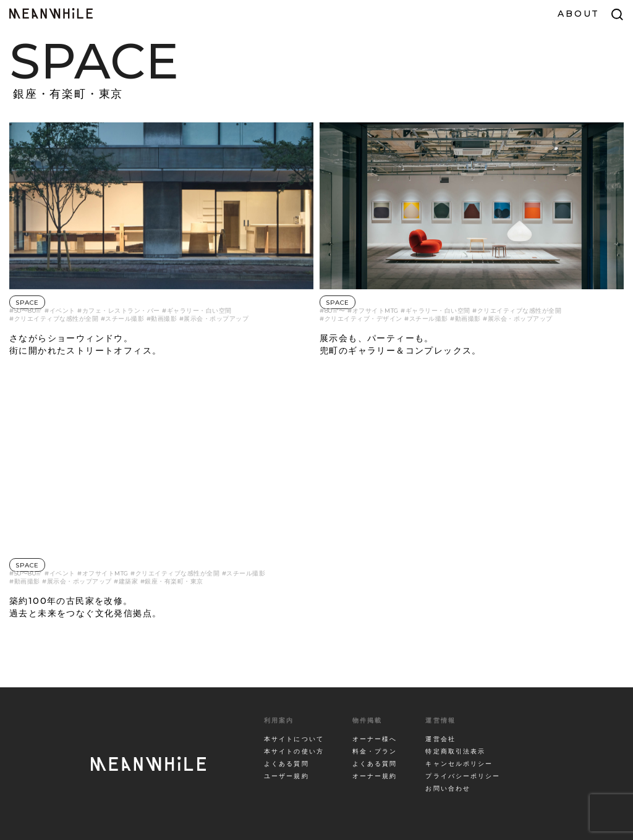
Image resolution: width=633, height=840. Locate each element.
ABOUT (579, 14)
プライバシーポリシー (463, 776)
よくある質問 (287, 764)
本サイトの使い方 (294, 751)
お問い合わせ (448, 788)
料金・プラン (375, 751)
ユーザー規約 (287, 776)
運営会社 (440, 739)
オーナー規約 (375, 776)
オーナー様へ (375, 739)
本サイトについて (294, 739)
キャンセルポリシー (459, 764)
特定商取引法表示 (455, 751)
